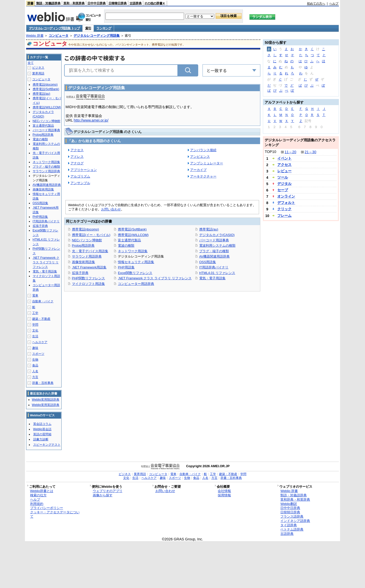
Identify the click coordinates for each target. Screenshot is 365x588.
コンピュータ (59, 36)
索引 (88, 28)
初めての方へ (316, 4)
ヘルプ (334, 4)
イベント (284, 158)
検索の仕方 (38, 495)
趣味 (35, 348)
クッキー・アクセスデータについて (55, 514)
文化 (35, 330)
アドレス (77, 157)
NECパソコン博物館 (87, 240)
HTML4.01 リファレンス (217, 273)
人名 (35, 371)
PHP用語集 (126, 267)
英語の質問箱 (42, 434)
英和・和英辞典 (74, 3)
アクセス (77, 150)
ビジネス (38, 68)
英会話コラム (42, 424)
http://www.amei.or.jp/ (91, 120)
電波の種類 (126, 246)
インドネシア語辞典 (295, 521)
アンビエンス (200, 157)
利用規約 (37, 504)
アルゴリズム (80, 176)
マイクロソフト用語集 (88, 284)
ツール (283, 177)
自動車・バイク (43, 301)
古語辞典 (136, 3)
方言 (35, 377)
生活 (35, 336)
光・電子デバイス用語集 (90, 251)
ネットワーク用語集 (133, 251)
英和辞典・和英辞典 (295, 499)
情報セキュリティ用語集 (136, 262)
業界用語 (38, 73)
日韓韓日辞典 (118, 3)
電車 (35, 296)
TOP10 (270, 152)
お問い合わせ (111, 209)
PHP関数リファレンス (89, 278)
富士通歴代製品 (129, 240)
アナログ (77, 163)
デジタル (284, 184)
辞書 (30, 3)
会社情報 (224, 491)
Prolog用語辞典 (83, 246)
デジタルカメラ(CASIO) (217, 235)
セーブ (283, 190)
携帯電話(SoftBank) (132, 229)
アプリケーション (84, 170)
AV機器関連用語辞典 (214, 256)
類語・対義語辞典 (48, 3)
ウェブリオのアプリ (108, 491)
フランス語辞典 (292, 516)
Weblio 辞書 (35, 36)
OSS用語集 (208, 262)
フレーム (284, 215)
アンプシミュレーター (207, 163)
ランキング (104, 28)
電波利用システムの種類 (217, 246)
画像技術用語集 (84, 262)
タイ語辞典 (289, 525)
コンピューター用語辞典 (136, 284)
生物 (35, 360)
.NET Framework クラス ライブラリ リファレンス (155, 278)
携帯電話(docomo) (86, 229)
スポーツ (38, 354)
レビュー (284, 171)
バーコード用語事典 (214, 240)
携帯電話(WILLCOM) (133, 235)
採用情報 (224, 495)
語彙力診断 (41, 439)
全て (31, 63)
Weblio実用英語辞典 (46, 405)
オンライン (286, 196)
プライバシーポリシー (47, 508)
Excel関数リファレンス (135, 273)
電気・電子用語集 (212, 278)
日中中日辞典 (97, 3)
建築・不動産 (41, 319)
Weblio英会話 (42, 429)
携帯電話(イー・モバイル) (91, 235)
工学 (35, 313)
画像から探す (103, 495)
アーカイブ (198, 170)
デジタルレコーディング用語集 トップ (54, 28)
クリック (284, 209)
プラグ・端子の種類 (214, 251)
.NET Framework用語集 (89, 267)
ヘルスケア (40, 342)
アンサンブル (80, 183)
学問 (35, 325)
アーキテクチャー (203, 176)
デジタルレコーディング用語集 (97, 36)
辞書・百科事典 (43, 383)
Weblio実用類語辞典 (46, 400)
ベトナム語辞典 (292, 529)
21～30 (311, 152)
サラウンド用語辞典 (87, 256)
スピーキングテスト (47, 445)
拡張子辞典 (80, 273)
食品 (35, 365)
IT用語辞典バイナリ (214, 267)
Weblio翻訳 (289, 504)
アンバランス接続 (203, 150)
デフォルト (286, 203)
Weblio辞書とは (42, 491)
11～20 (290, 152)
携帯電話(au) (209, 229)
